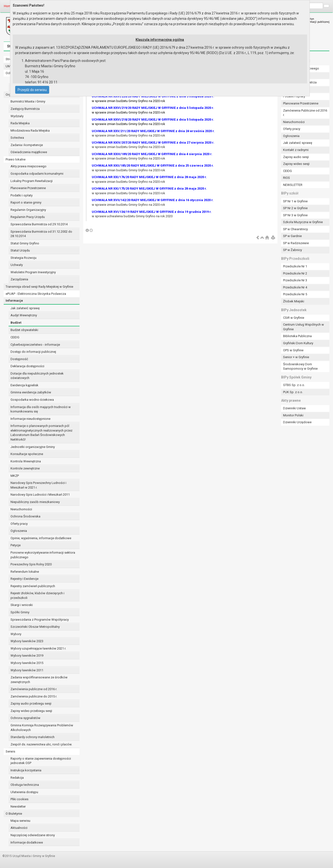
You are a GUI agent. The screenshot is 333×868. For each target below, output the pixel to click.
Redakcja (17, 778)
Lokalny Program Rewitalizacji (32, 181)
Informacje (14, 301)
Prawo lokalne (16, 159)
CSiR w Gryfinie (294, 318)
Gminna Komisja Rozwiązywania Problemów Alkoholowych (42, 728)
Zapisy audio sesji (296, 157)
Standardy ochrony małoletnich (33, 737)
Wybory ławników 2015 (27, 663)
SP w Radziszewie (296, 243)
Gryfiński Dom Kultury (298, 343)
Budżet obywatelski (24, 330)
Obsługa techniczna (25, 785)
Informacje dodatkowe (27, 842)
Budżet (16, 323)
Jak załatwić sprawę (25, 308)
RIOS (287, 178)
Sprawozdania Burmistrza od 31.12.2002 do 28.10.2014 (41, 234)
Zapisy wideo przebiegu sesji (31, 711)
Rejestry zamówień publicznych (33, 586)
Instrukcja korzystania (26, 770)
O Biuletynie (14, 814)
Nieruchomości (21, 509)
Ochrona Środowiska (25, 516)
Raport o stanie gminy (26, 202)
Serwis (10, 751)
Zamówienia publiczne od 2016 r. (34, 689)
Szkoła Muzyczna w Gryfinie (303, 222)
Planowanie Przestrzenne (28, 188)
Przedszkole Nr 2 (295, 273)
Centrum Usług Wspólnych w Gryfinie (304, 327)
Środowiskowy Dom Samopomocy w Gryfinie (300, 366)
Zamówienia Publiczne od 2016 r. (305, 113)
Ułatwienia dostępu (24, 792)
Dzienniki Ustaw (294, 408)
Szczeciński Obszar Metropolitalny (35, 627)
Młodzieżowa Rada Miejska (30, 131)
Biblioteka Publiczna (297, 336)
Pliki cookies (19, 799)
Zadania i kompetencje (27, 145)
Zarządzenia (19, 279)
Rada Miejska (20, 123)
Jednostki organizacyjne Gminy (33, 447)
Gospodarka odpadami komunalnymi (37, 174)
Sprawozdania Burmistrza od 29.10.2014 (39, 224)
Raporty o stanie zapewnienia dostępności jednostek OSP (41, 761)
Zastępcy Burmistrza (25, 109)
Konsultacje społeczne (27, 454)
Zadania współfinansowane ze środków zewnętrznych (39, 680)
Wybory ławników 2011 (27, 670)
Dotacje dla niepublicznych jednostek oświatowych (37, 376)
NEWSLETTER (293, 185)
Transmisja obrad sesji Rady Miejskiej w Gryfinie (39, 287)
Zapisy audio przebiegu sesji (31, 703)
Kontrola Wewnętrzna (26, 461)
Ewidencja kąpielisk (24, 385)
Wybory (16, 634)
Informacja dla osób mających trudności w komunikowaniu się (41, 409)
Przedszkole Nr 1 (295, 266)
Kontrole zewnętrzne (25, 468)
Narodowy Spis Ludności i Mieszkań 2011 (40, 495)
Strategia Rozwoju (23, 258)
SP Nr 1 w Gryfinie (295, 201)
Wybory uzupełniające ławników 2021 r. (38, 648)
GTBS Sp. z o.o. (294, 385)
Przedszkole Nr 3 (295, 280)
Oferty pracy (19, 524)
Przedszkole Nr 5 (295, 294)
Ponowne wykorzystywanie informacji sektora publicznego (43, 555)
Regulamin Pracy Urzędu (28, 217)
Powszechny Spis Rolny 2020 (31, 564)
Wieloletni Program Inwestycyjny (33, 272)
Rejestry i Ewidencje (24, 579)
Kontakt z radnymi (296, 150)
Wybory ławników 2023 (27, 641)
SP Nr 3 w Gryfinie (295, 215)
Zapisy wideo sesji (296, 164)
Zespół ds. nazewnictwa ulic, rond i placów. (41, 744)
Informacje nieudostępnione (30, 419)
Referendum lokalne (25, 572)
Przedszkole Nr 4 (295, 287)
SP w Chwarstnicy (295, 229)
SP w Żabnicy (293, 250)
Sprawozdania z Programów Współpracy (40, 620)
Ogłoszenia (19, 531)
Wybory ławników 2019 (27, 656)
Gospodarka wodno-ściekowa (32, 400)
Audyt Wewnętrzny (24, 315)
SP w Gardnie (292, 236)
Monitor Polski (293, 415)
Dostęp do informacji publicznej (33, 352)
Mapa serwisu (20, 821)
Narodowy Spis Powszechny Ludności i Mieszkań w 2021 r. (38, 485)
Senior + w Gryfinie (296, 357)
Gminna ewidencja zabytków (31, 392)
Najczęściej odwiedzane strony (33, 835)
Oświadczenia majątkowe (29, 152)
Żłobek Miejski (294, 301)
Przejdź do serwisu (32, 90)
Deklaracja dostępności (27, 366)
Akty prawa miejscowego (29, 166)
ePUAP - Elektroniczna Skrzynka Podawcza (36, 294)
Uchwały (17, 265)
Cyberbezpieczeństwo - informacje (35, 345)
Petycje (16, 545)
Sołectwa (17, 138)
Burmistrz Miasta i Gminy (28, 101)
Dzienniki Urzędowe (297, 422)
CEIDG (15, 337)
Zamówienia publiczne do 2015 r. (34, 696)
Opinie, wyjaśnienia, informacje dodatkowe (41, 538)
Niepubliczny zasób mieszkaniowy (35, 502)
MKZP (15, 476)
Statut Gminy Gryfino (25, 243)
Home (8, 6)
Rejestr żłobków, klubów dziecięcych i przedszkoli (37, 595)
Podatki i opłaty (22, 195)
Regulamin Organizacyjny (28, 210)
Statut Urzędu (20, 250)
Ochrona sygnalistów (25, 718)
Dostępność (19, 359)
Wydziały (17, 116)
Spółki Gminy (20, 612)
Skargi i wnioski (22, 605)
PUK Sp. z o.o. (293, 392)
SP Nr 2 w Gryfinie (295, 208)
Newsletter (18, 806)
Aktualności (19, 828)
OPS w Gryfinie (293, 350)
